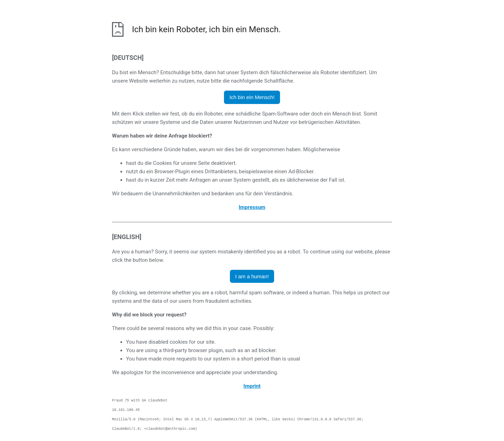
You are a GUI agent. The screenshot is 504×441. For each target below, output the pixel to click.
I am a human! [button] (252, 276)
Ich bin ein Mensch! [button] (252, 97)
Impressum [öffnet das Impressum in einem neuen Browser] (252, 207)
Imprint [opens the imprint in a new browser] (252, 386)
